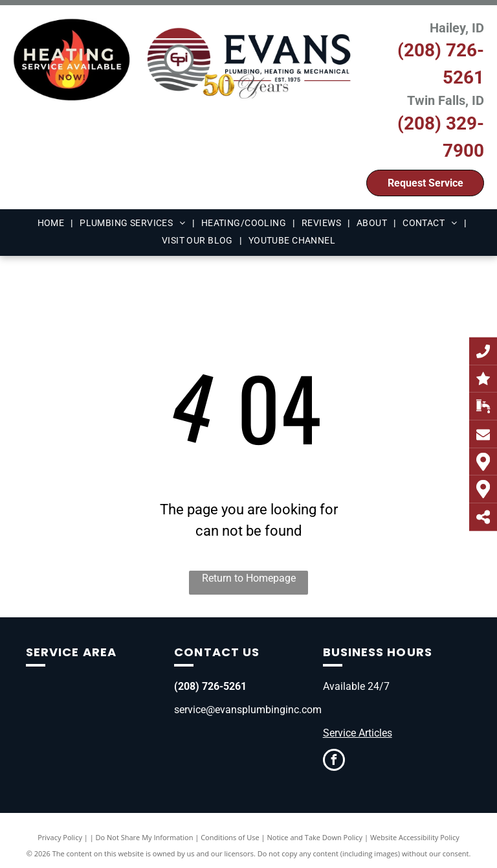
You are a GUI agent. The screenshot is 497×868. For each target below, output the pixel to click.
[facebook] (334, 761)
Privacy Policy (60, 837)
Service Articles (358, 733)
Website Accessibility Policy (415, 837)
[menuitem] (52, 223)
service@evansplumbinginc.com (248, 710)
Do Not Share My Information (145, 837)
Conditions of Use (230, 837)
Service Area (71, 652)
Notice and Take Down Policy (315, 837)
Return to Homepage (249, 578)
